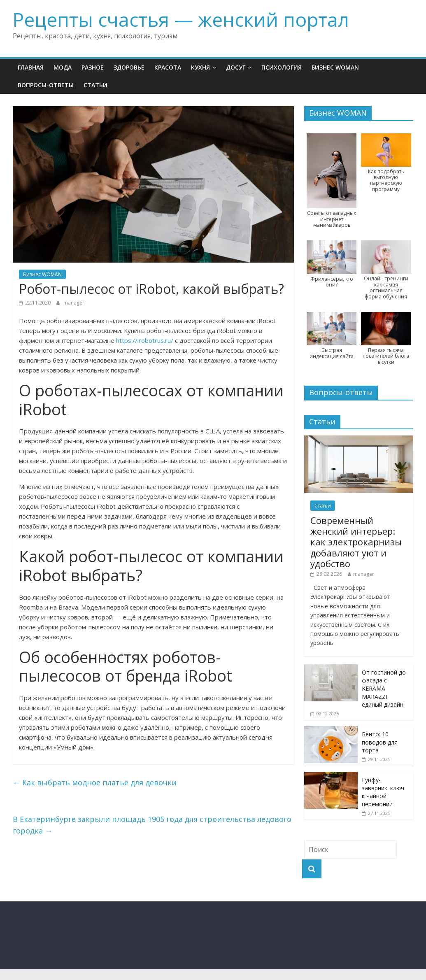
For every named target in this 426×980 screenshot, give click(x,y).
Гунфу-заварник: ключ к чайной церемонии (383, 792)
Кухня (200, 67)
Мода (63, 67)
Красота (168, 67)
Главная (31, 67)
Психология (282, 67)
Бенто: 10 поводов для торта (380, 742)
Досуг (236, 67)
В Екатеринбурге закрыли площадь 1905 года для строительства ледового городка (152, 825)
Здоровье (129, 67)
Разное (93, 67)
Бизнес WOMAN (335, 67)
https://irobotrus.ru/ (145, 340)
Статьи (95, 85)
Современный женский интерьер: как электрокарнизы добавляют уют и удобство (356, 542)
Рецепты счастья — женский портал (181, 19)
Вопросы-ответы (46, 85)
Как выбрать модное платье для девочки (95, 782)
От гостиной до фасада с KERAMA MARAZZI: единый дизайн (384, 688)
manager (74, 303)
